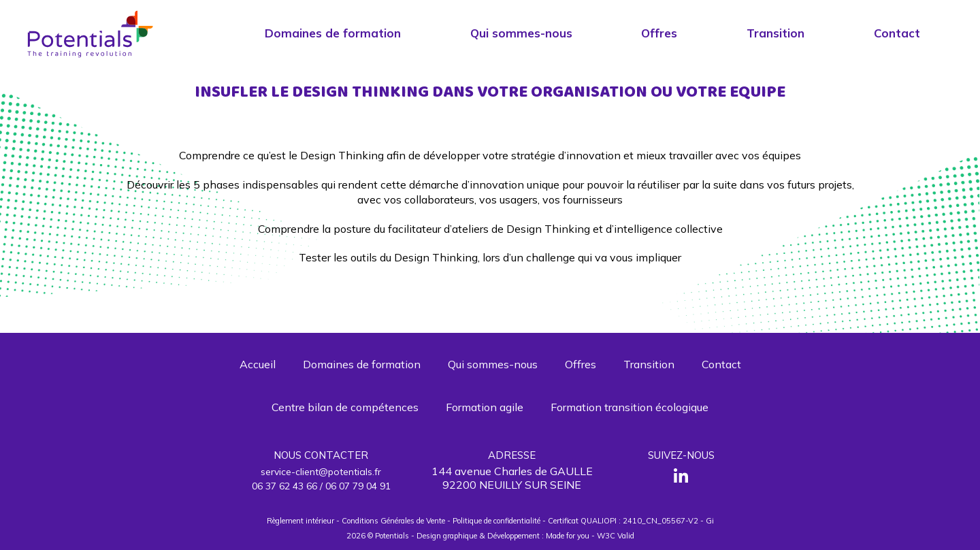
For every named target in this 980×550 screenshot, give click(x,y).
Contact (897, 33)
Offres (659, 33)
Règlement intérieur (300, 521)
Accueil (258, 364)
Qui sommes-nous (521, 33)
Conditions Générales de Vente (393, 521)
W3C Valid (616, 536)
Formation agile (485, 407)
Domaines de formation (333, 33)
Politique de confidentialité (496, 521)
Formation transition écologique (630, 407)
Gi (710, 521)
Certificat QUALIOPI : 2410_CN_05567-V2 (623, 521)
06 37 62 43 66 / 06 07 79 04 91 (321, 486)
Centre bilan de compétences (345, 407)
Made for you (568, 536)
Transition (775, 33)
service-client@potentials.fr (321, 472)
